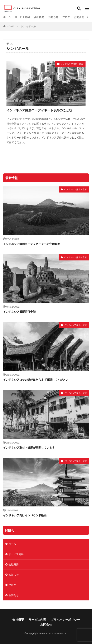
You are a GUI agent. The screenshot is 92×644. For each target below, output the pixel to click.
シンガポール (28, 26)
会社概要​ (39, 17)
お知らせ (53, 17)
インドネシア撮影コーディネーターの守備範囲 (32, 244)
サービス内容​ (22, 17)
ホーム (7, 17)
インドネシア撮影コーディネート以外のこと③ (39, 110)
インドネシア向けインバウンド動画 (25, 515)
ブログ (66, 17)
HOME (11, 26)
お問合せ (79, 17)
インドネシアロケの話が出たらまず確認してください (36, 380)
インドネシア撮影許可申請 (19, 312)
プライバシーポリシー (65, 620)
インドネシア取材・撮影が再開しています (29, 448)
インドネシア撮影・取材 (72, 64)
